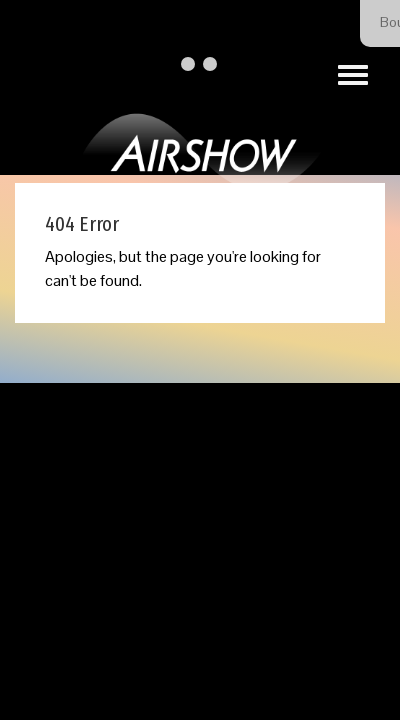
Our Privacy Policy (283, 495)
